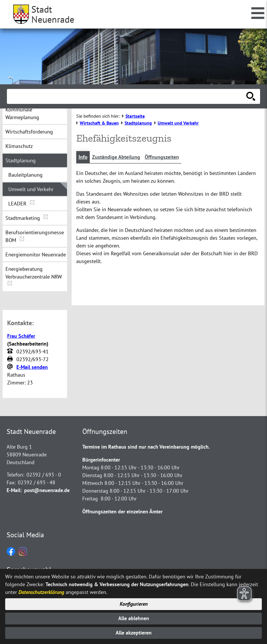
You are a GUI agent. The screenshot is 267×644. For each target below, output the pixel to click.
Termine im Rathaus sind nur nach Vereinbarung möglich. (146, 447)
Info (83, 157)
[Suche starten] (251, 96)
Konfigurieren (134, 604)
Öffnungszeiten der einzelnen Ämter (122, 511)
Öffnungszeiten (162, 157)
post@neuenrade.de (47, 490)
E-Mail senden (32, 367)
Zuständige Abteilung (116, 157)
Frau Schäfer (21, 336)
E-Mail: (14, 490)
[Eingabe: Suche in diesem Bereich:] (127, 96)
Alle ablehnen (134, 618)
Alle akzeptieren (134, 633)
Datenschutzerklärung (41, 591)
